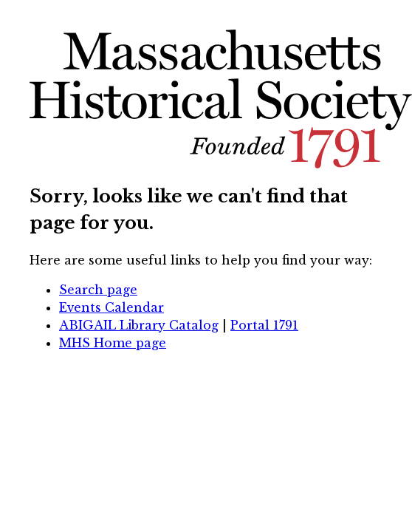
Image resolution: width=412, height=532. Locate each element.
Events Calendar (111, 307)
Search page (98, 290)
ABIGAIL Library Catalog (139, 325)
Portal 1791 (264, 325)
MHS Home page (113, 343)
